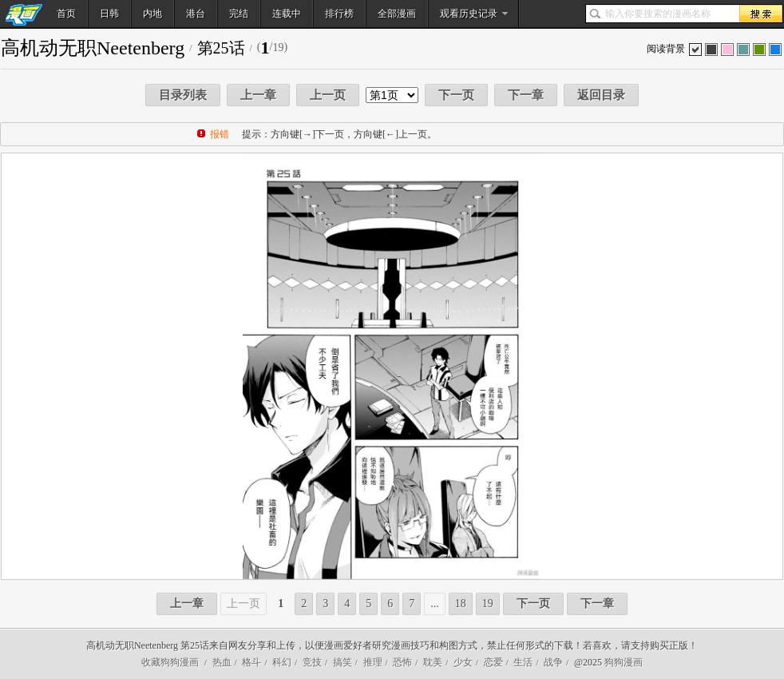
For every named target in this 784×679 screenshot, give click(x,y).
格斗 (251, 662)
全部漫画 (397, 14)
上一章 (258, 95)
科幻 (282, 662)
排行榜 (339, 14)
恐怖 (402, 662)
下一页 (456, 95)
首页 (66, 14)
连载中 (287, 14)
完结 (239, 14)
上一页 (328, 95)
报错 (220, 134)
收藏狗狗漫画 (170, 662)
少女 (463, 662)
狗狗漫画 (624, 662)
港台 (196, 14)
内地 (152, 14)
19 (488, 604)
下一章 (526, 95)
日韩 (109, 14)
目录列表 (183, 95)
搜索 (761, 14)
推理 (373, 662)
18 (461, 604)
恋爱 (493, 662)
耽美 (433, 662)
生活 (523, 662)
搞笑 (343, 662)
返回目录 (601, 95)
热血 (222, 662)
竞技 (312, 662)
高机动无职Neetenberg (93, 48)
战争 (553, 662)
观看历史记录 (469, 14)
